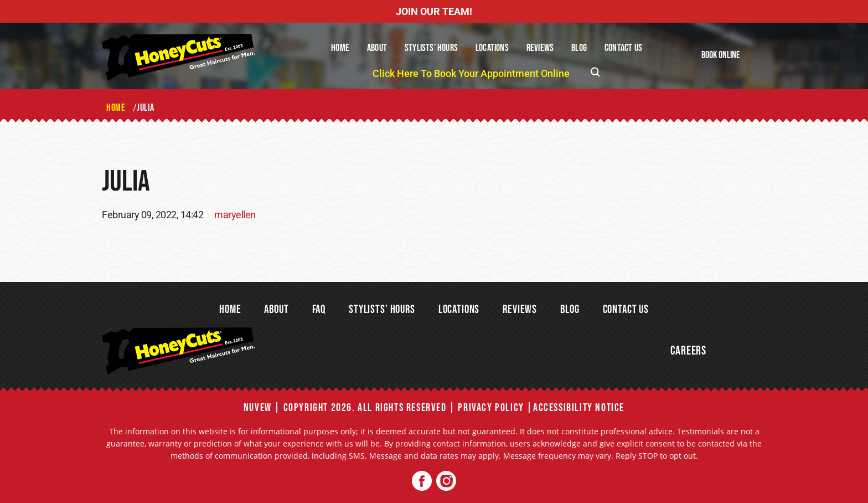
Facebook (422, 481)
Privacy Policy (491, 408)
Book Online (721, 55)
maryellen (235, 215)
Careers (688, 351)
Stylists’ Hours (431, 48)
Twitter (446, 481)
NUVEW (258, 408)
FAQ (319, 309)
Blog (579, 48)
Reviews (540, 48)
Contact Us (623, 48)
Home (340, 48)
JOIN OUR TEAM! (434, 11)
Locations (492, 48)
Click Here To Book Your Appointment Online (471, 73)
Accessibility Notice (579, 408)
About (377, 48)
